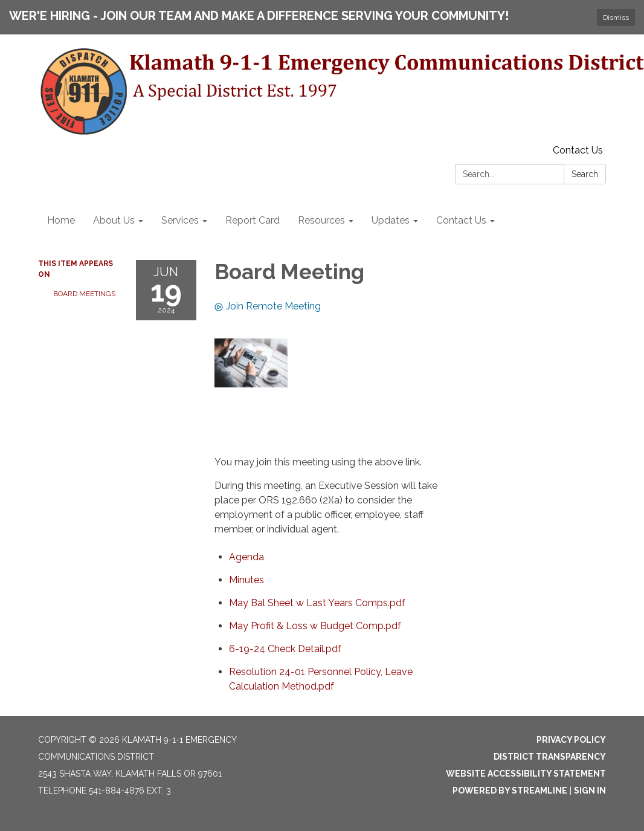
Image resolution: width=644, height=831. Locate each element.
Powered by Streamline (510, 791)
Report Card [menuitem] (253, 220)
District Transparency (550, 757)
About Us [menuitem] (114, 220)
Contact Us (578, 150)
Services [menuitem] (180, 220)
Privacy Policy (571, 740)
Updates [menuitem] (391, 220)
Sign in (590, 791)
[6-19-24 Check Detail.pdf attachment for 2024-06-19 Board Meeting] (285, 649)
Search (585, 174)
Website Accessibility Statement (526, 774)
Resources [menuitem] (321, 220)
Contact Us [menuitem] (461, 220)
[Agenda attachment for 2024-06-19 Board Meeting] (246, 557)
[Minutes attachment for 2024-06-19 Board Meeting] (246, 580)
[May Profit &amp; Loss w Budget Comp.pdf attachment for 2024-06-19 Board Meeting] (315, 626)
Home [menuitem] (61, 220)
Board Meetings (84, 294)
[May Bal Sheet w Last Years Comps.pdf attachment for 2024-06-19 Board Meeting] (317, 603)
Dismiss (616, 18)
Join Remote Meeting (268, 306)
